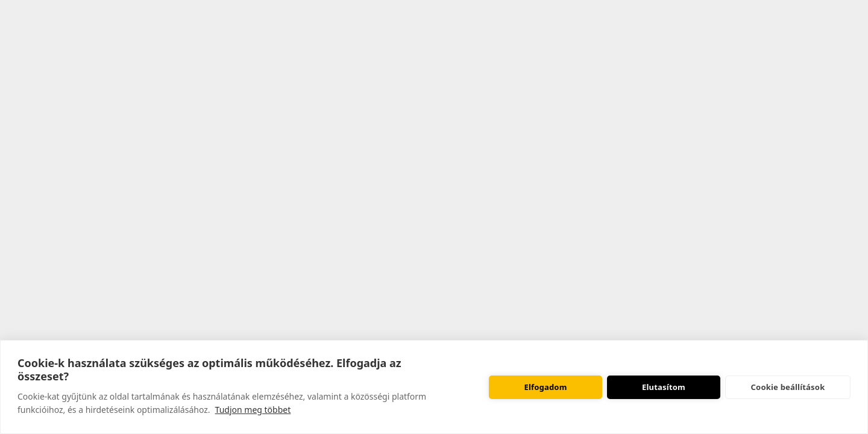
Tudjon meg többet (253, 410)
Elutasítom (664, 387)
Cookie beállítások (788, 387)
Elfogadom (545, 387)
